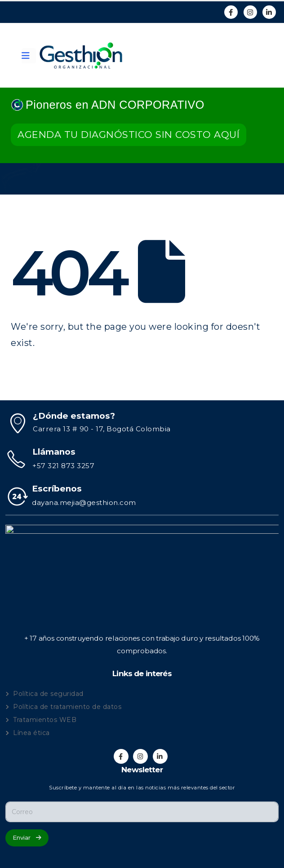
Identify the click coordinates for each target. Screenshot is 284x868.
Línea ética (31, 733)
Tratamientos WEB (45, 720)
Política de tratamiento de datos (67, 707)
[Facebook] (231, 12)
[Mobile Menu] (29, 56)
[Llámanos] (142, 459)
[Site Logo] (81, 55)
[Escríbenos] (142, 496)
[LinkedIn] (269, 12)
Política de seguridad (48, 694)
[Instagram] (250, 12)
